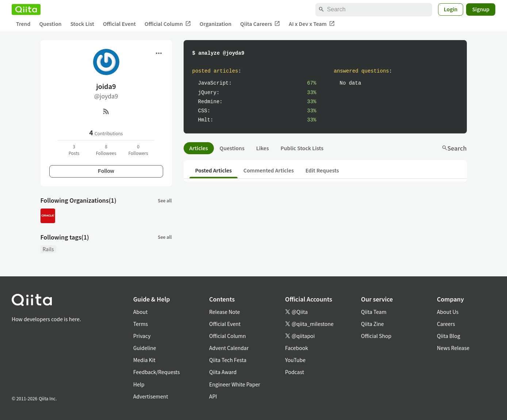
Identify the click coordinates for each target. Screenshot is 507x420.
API (213, 396)
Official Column (168, 24)
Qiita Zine (372, 324)
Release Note (224, 312)
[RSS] (106, 111)
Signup (481, 9)
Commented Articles (269, 170)
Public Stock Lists (302, 148)
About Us (448, 312)
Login (451, 9)
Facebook (297, 348)
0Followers (138, 150)
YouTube (295, 360)
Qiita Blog (449, 336)
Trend (23, 24)
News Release (453, 348)
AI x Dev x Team (312, 24)
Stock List (82, 24)
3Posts (74, 150)
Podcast (295, 372)
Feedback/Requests (157, 372)
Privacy (142, 336)
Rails (48, 249)
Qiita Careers (260, 24)
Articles (199, 148)
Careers (446, 324)
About (140, 312)
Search (454, 148)
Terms (141, 324)
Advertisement (151, 396)
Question (50, 24)
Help (139, 384)
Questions (232, 148)
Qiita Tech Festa (228, 360)
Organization (216, 24)
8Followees (106, 150)
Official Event (119, 24)
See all (165, 200)
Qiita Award (223, 372)
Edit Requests (322, 170)
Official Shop (376, 336)
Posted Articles (214, 170)
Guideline (145, 348)
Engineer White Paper (235, 384)
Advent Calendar (229, 348)
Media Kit (144, 360)
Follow (106, 171)
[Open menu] (159, 53)
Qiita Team (374, 312)
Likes (263, 148)
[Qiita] (26, 9)
